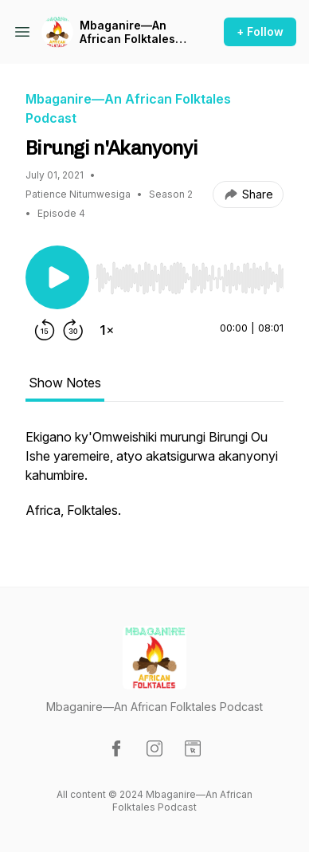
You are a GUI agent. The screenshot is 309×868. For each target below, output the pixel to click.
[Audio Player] (190, 273)
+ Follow (260, 31)
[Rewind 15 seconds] (45, 330)
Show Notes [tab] (65, 383)
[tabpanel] (154, 481)
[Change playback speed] (107, 330)
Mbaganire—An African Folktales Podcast (127, 32)
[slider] (190, 278)
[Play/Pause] (57, 277)
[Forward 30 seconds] (73, 330)
